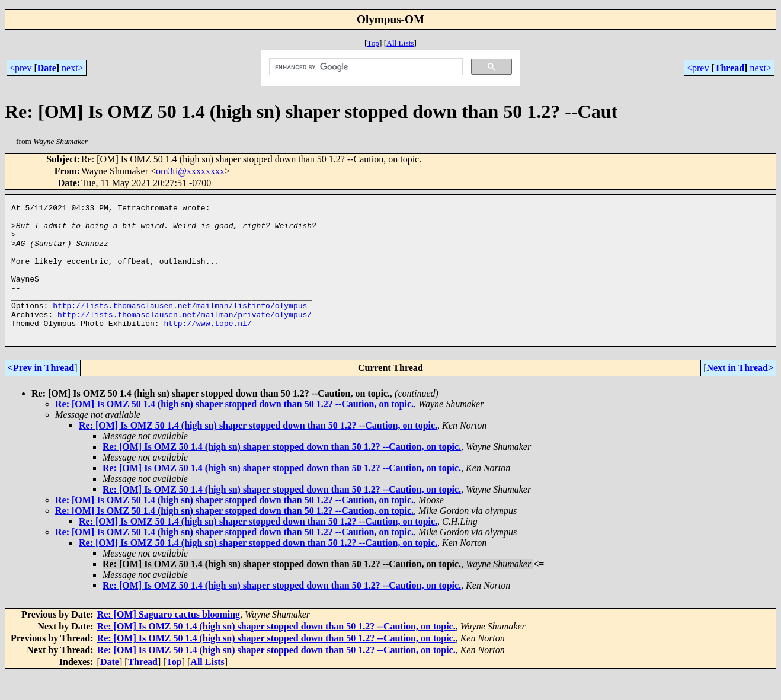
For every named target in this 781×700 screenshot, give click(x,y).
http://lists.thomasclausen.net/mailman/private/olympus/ (185, 337)
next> (73, 68)
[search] (365, 67)
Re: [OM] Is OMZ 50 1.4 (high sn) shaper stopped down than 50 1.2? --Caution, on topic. (234, 431)
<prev (20, 68)
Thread (729, 68)
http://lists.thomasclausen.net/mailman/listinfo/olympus (180, 327)
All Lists (400, 43)
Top (373, 43)
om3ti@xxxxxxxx (190, 171)
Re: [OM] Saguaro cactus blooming (169, 641)
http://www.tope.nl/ (207, 348)
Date (47, 68)
